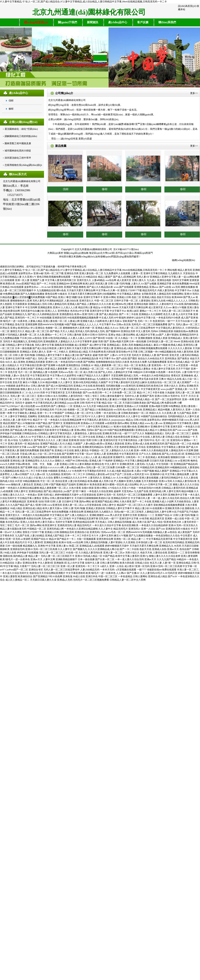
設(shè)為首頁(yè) (187, 6)
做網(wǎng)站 (179, 260)
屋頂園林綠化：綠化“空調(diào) (21, 129)
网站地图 (172, 270)
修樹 (11, 109)
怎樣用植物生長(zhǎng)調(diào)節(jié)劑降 (26, 165)
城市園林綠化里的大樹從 (18, 151)
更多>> (194, 93)
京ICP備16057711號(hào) (126, 249)
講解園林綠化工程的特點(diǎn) (21, 136)
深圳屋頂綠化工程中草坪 (18, 158)
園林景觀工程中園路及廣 (18, 143)
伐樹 (11, 101)
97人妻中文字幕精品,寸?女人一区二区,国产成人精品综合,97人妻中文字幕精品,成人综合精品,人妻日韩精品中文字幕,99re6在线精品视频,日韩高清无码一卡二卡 (83, 2)
